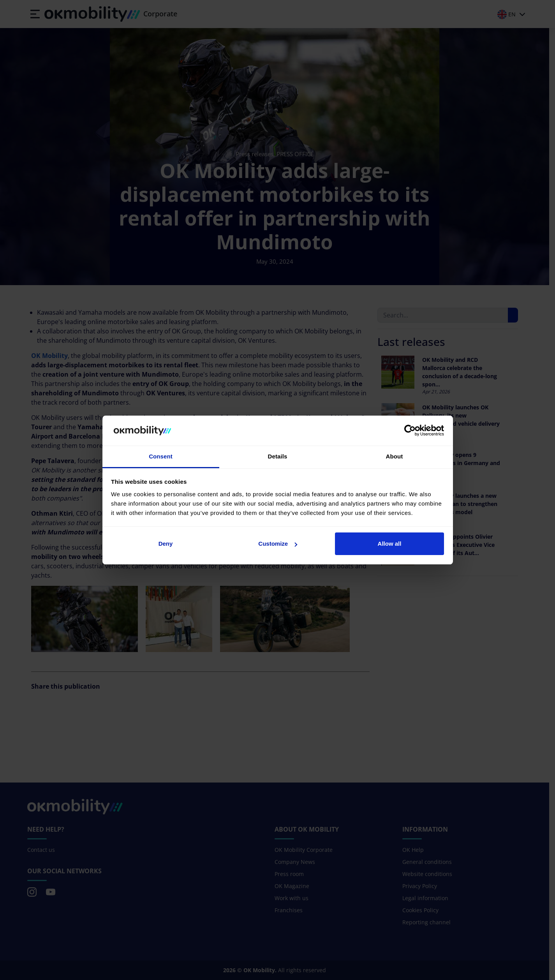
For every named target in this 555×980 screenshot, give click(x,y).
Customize (278, 544)
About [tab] (395, 456)
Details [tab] (278, 456)
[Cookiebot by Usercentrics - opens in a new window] (410, 431)
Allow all (390, 544)
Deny (166, 544)
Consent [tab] (161, 456)
